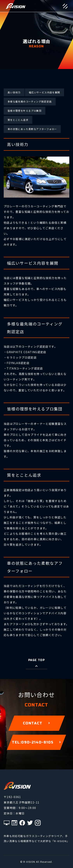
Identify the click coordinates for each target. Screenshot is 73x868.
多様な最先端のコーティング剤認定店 (30, 101)
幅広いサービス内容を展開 (44, 92)
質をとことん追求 (18, 120)
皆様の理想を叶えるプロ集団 (25, 111)
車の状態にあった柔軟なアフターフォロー (32, 129)
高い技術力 (14, 92)
